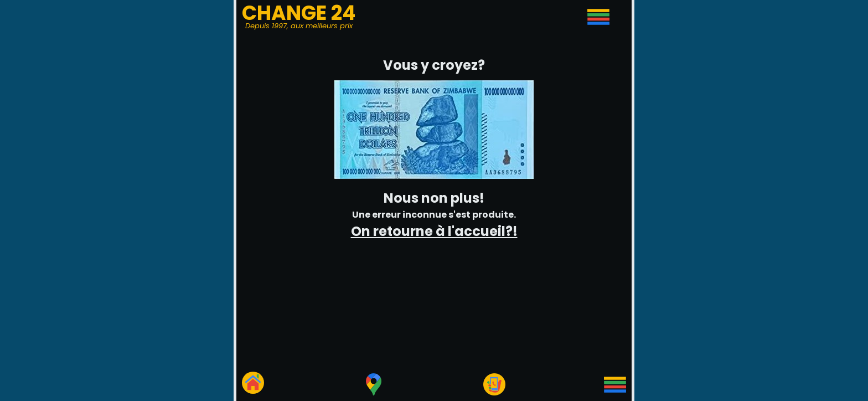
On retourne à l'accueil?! (434, 231)
